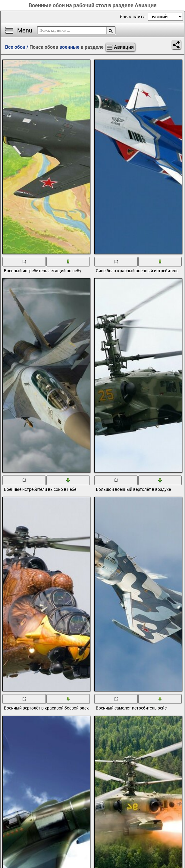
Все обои (15, 47)
